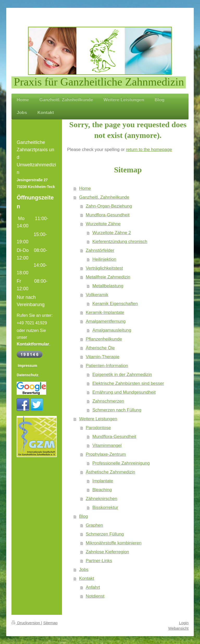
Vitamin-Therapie (102, 357)
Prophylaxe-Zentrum (106, 454)
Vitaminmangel (107, 445)
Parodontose (98, 428)
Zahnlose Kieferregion (107, 552)
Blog (84, 516)
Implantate (103, 481)
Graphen (94, 525)
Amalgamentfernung (106, 321)
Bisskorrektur (105, 508)
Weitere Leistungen (98, 419)
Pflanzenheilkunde (104, 339)
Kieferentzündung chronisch (120, 242)
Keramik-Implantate (105, 312)
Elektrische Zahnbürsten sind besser (128, 383)
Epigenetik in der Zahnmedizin (122, 375)
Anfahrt (93, 587)
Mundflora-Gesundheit (108, 215)
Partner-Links (99, 561)
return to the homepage (149, 150)
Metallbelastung (108, 286)
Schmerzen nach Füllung (117, 410)
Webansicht (178, 628)
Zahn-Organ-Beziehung (109, 206)
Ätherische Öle (100, 348)
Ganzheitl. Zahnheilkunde (104, 197)
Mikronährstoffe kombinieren (114, 543)
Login (184, 623)
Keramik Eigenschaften (115, 304)
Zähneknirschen (101, 499)
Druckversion (26, 623)
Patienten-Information (107, 366)
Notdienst (95, 596)
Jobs (84, 570)
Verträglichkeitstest (104, 268)
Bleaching (102, 490)
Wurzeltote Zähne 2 (112, 233)
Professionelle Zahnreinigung (121, 463)
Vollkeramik (97, 295)
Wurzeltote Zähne (103, 224)
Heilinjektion (104, 259)
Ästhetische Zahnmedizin (110, 472)
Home (85, 188)
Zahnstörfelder (100, 250)
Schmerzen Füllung (105, 534)
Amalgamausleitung (112, 330)
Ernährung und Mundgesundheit (124, 392)
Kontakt (87, 578)
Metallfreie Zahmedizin (108, 277)
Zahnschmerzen (108, 401)
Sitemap (50, 623)
